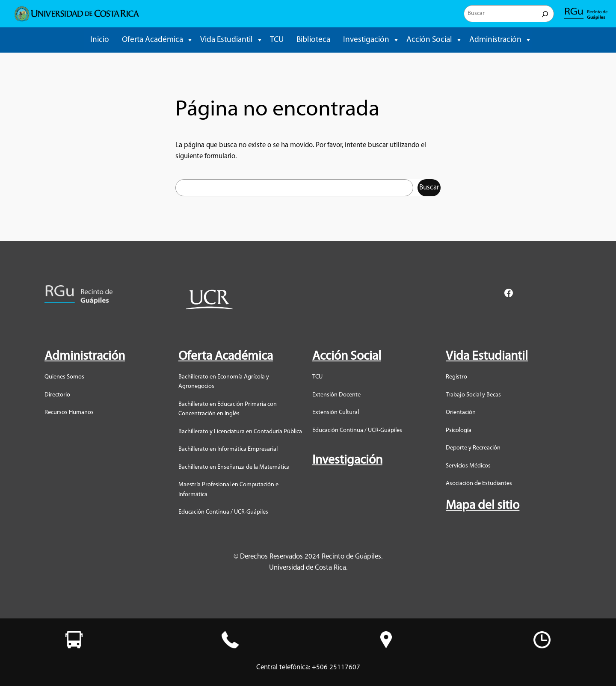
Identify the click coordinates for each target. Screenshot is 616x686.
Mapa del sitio (483, 506)
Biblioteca (313, 40)
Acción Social (429, 40)
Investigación (366, 40)
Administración (495, 40)
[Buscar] (545, 14)
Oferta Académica (153, 40)
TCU (277, 40)
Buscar (429, 188)
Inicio (100, 40)
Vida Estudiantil (227, 40)
